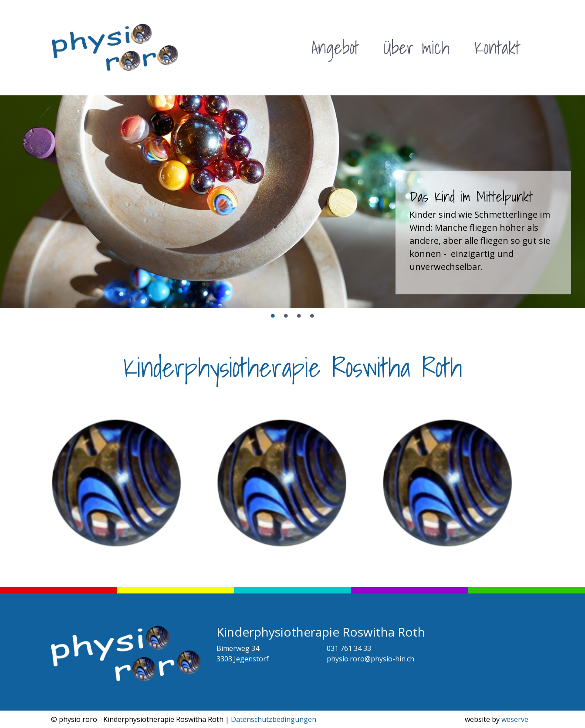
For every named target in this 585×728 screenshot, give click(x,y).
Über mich (416, 47)
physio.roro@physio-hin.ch (370, 659)
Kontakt (497, 47)
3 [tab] (299, 316)
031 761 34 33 (349, 648)
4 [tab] (312, 316)
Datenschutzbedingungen (274, 719)
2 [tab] (286, 316)
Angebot (335, 47)
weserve (515, 719)
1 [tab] (273, 316)
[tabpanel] (292, 202)
